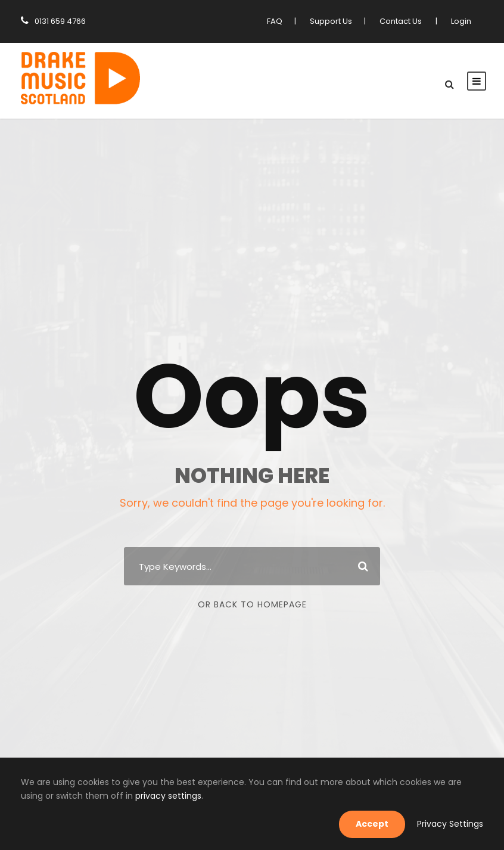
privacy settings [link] (91, 796)
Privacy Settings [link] (453, 824)
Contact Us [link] (404, 21)
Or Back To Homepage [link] (252, 604)
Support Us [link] (336, 21)
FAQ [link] (281, 21)
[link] (80, 80)
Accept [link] (381, 824)
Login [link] (462, 21)
